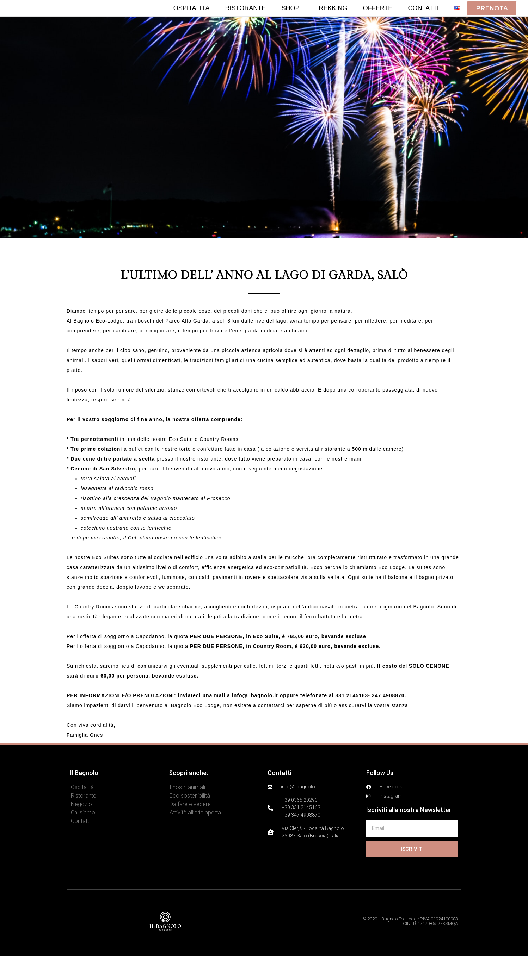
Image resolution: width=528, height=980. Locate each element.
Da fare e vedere (190, 828)
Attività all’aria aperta (195, 836)
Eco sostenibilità (190, 819)
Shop (290, 20)
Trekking (331, 20)
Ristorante (246, 20)
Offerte (378, 20)
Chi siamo (83, 836)
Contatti (423, 20)
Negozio (81, 828)
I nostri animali (187, 811)
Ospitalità (192, 20)
